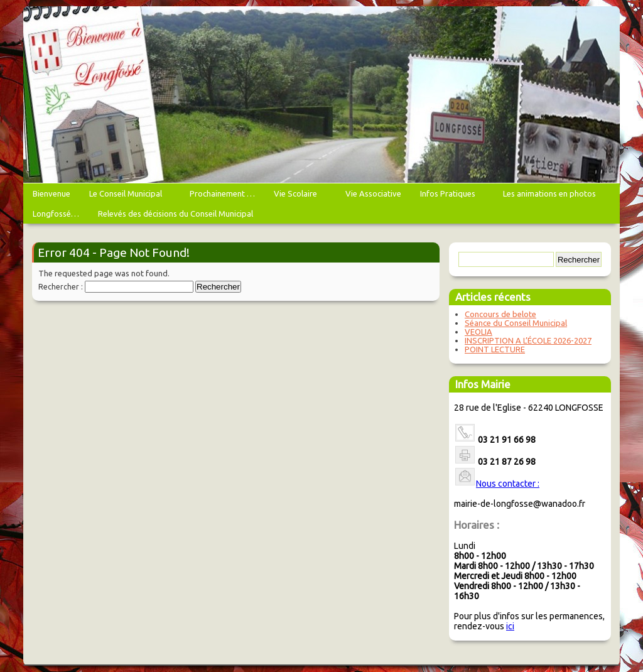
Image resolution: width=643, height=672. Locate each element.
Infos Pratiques (449, 196)
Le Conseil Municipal (127, 196)
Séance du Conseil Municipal (516, 323)
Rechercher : (61, 287)
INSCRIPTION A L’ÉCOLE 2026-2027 (528, 340)
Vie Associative (373, 193)
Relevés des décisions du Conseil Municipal (176, 214)
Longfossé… (56, 214)
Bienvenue (51, 193)
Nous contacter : (508, 484)
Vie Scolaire (297, 196)
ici (510, 626)
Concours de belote (500, 314)
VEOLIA (478, 332)
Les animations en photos (551, 196)
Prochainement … (222, 193)
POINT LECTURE (495, 349)
